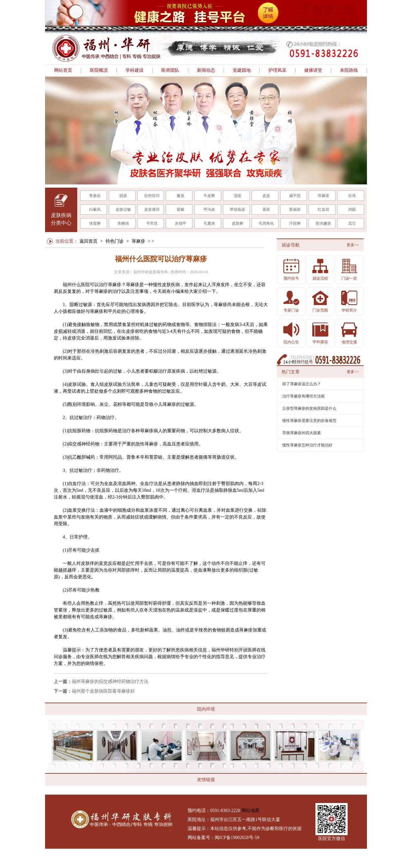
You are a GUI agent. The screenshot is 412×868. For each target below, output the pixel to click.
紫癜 (181, 210)
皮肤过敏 (123, 210)
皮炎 (266, 196)
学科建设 (135, 70)
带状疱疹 (238, 210)
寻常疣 (152, 223)
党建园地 (242, 70)
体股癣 (95, 223)
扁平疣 (295, 196)
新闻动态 (206, 70)
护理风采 (277, 70)
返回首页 (89, 241)
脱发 (123, 196)
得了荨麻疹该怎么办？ (302, 384)
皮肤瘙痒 (152, 210)
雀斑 (266, 210)
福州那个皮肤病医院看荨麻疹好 (103, 691)
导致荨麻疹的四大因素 (302, 433)
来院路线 (349, 70)
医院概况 (99, 70)
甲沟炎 (209, 210)
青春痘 (95, 196)
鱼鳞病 (123, 223)
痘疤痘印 (152, 196)
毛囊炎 (209, 223)
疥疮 (352, 196)
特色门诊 (115, 241)
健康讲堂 (313, 70)
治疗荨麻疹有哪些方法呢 (304, 396)
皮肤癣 (238, 223)
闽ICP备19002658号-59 (237, 838)
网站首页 (63, 70)
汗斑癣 (295, 223)
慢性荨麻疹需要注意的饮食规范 (309, 421)
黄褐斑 (295, 210)
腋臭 (181, 196)
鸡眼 (352, 210)
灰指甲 (181, 223)
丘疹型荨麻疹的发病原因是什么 (309, 408)
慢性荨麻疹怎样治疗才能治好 (307, 445)
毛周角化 (266, 223)
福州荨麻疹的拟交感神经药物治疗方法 (110, 681)
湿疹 (238, 196)
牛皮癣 (209, 196)
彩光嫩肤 (323, 223)
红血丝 (323, 210)
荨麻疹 (323, 196)
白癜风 (95, 210)
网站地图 (250, 811)
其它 (352, 223)
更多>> (353, 245)
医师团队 (170, 70)
